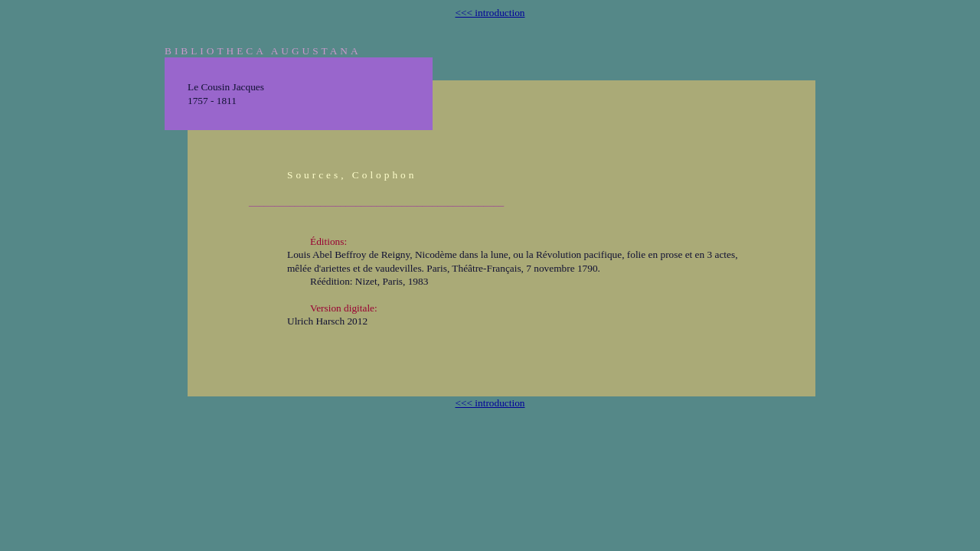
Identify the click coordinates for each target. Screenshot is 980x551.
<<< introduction (490, 13)
